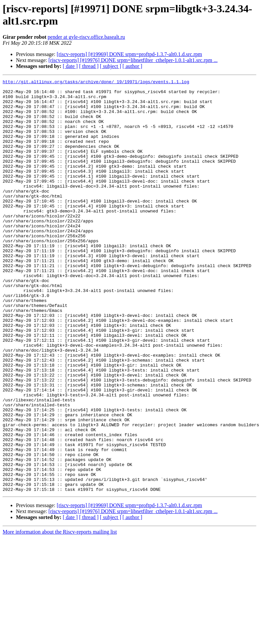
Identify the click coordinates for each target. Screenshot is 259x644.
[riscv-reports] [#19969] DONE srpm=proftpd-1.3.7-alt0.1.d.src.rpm (129, 54)
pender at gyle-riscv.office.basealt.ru (86, 37)
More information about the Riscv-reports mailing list (60, 614)
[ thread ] (89, 66)
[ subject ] (111, 66)
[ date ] (70, 66)
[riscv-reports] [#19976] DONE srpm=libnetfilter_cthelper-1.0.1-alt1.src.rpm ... (133, 60)
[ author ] (132, 66)
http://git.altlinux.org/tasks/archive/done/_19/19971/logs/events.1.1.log (96, 83)
